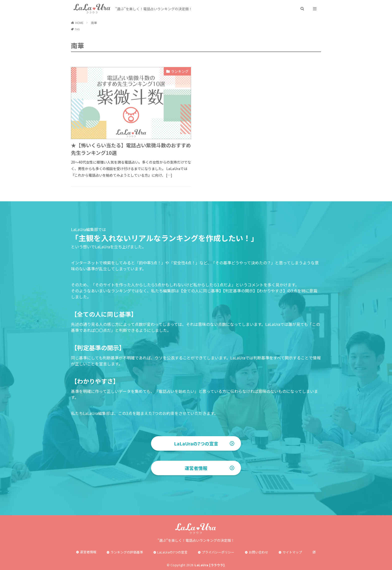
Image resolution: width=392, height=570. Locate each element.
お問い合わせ (258, 552)
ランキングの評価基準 (127, 552)
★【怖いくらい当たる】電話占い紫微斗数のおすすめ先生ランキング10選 (131, 149)
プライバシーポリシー (218, 552)
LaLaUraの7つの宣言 (196, 443)
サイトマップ (292, 552)
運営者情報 (196, 468)
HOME (79, 23)
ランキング (180, 71)
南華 (94, 23)
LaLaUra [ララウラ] (209, 565)
